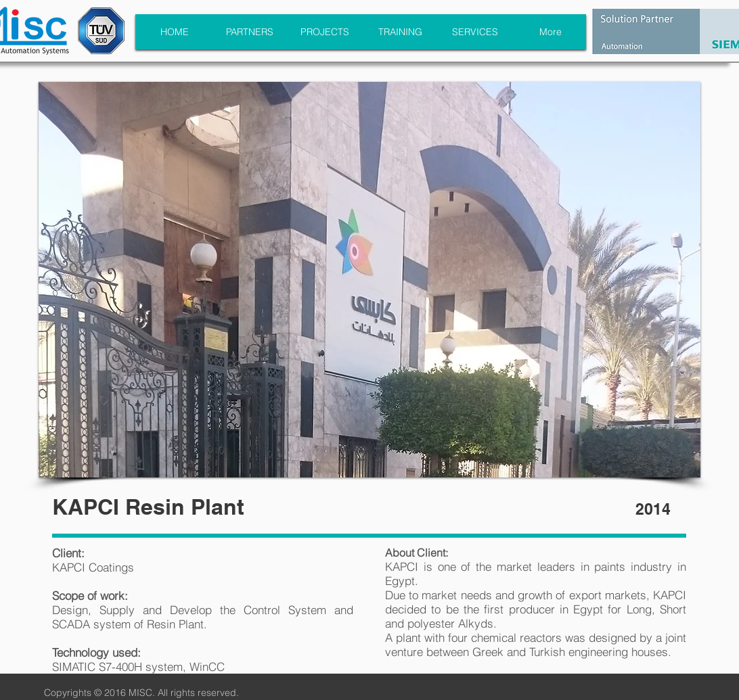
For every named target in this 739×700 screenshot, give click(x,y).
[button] (369, 280)
